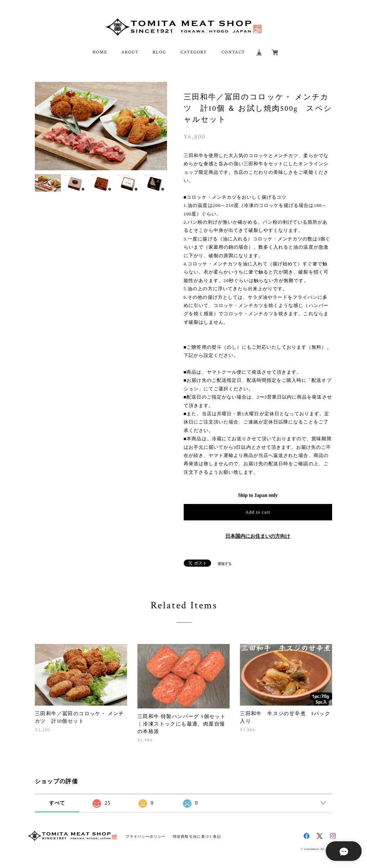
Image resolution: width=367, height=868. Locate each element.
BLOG (159, 52)
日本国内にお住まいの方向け (258, 536)
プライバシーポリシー (146, 836)
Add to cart (258, 512)
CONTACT (233, 52)
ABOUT (130, 52)
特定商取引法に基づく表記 (197, 836)
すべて (57, 803)
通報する (225, 564)
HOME (100, 52)
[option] (101, 126)
